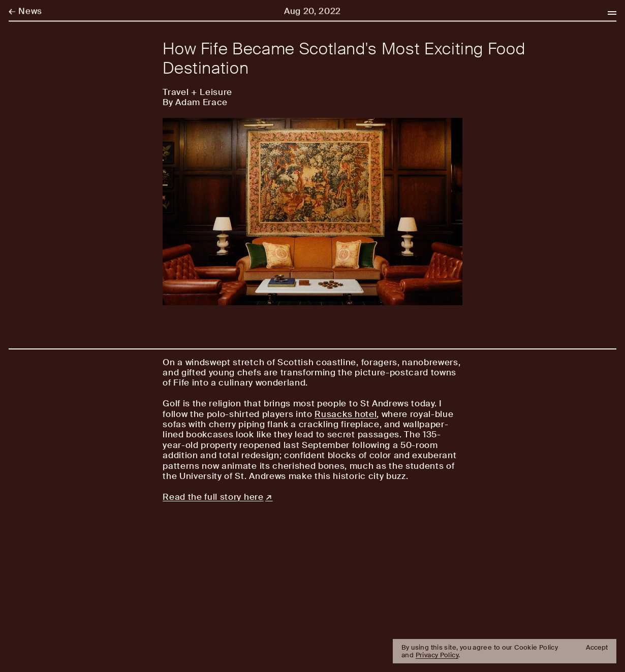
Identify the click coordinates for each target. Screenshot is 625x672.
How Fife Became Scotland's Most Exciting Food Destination (344, 59)
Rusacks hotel (346, 414)
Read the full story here (213, 497)
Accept (597, 647)
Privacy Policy (437, 655)
